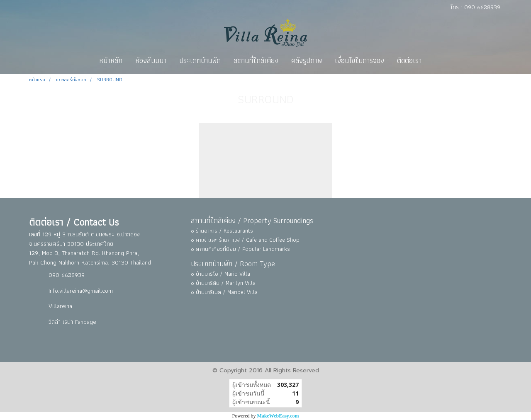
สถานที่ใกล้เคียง (256, 60)
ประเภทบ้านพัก (200, 60)
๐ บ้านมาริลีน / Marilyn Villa (223, 283)
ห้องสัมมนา (151, 60)
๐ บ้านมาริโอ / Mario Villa (220, 274)
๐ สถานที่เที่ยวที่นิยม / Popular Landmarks (240, 249)
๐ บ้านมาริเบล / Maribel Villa (224, 292)
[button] (435, 61)
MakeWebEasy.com (278, 416)
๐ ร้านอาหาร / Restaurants (222, 231)
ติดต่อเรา (409, 60)
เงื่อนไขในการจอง (359, 60)
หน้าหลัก (111, 60)
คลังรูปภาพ (307, 60)
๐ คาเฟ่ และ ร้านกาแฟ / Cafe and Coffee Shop (245, 240)
